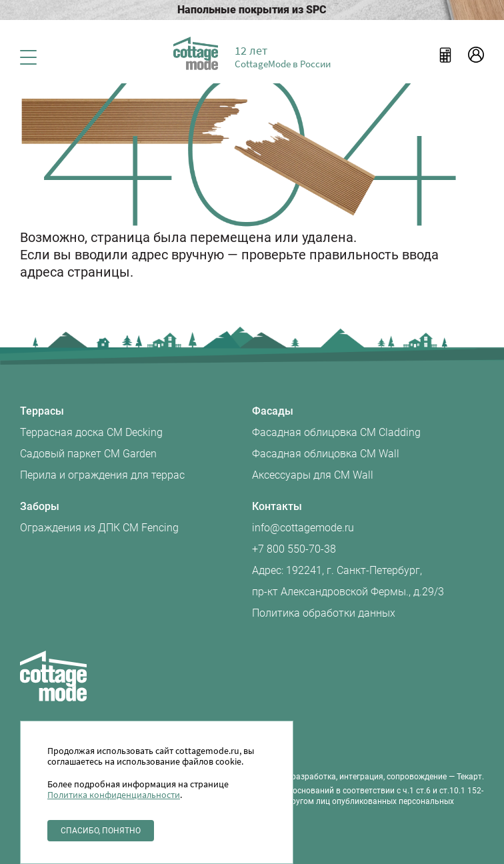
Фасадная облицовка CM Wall (326, 454)
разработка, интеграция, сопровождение (369, 777)
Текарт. (470, 777)
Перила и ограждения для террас (102, 475)
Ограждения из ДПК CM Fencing (99, 528)
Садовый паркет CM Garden (88, 454)
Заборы (40, 506)
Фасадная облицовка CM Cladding (336, 432)
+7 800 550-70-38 (294, 549)
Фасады (273, 411)
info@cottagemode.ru (303, 528)
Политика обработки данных (324, 613)
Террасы (42, 411)
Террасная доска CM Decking (91, 432)
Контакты (277, 506)
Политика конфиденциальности (114, 795)
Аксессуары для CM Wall (313, 475)
